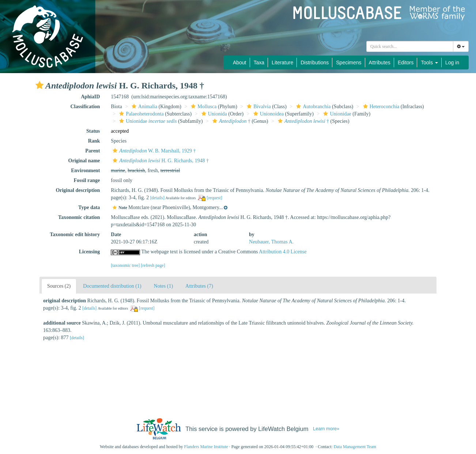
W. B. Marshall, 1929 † (153, 151)
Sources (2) (59, 286)
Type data (89, 207)
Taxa (259, 63)
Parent (92, 151)
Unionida (213, 114)
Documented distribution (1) (112, 286)
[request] (214, 198)
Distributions (315, 63)
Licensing (90, 252)
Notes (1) (164, 286)
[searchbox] (411, 46)
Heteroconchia (380, 107)
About (240, 63)
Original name (84, 161)
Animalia (143, 107)
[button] (39, 85)
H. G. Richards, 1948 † (160, 161)
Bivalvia (258, 107)
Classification (85, 107)
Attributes (380, 63)
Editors (406, 63)
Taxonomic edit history (75, 234)
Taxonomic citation (79, 217)
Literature (282, 63)
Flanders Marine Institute (206, 447)
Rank (94, 141)
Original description (78, 190)
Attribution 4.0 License (283, 252)
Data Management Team (355, 447)
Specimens (349, 63)
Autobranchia (312, 107)
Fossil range (87, 180)
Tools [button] (429, 63)
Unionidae (336, 114)
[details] (157, 198)
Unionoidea (268, 114)
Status (93, 131)
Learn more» (326, 429)
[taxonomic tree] (125, 265)
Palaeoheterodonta (140, 114)
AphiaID (90, 97)
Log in (452, 63)
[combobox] (410, 46)
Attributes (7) (199, 286)
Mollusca (203, 107)
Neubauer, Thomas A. (271, 242)
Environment (85, 171)
